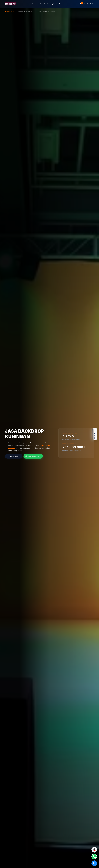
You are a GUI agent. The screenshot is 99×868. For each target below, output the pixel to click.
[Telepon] (94, 863)
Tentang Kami (52, 4)
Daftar (92, 4)
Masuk (86, 4)
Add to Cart (14, 456)
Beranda (35, 4)
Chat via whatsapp (33, 456)
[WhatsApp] (94, 856)
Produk (43, 4)
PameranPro (10, 12)
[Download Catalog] (94, 850)
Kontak (61, 4)
